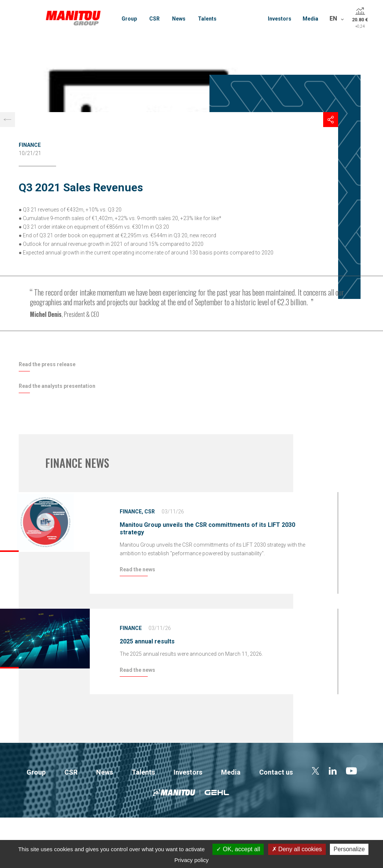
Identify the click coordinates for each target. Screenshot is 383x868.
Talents (207, 19)
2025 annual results (147, 641)
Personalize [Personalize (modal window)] (349, 849)
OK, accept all (238, 849)
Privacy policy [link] (191, 860)
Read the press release (47, 364)
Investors (280, 19)
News (179, 19)
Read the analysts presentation (57, 386)
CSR (154, 19)
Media (310, 19)
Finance (30, 145)
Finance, (131, 512)
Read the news (137, 569)
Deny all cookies (297, 849)
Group (129, 19)
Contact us (276, 772)
